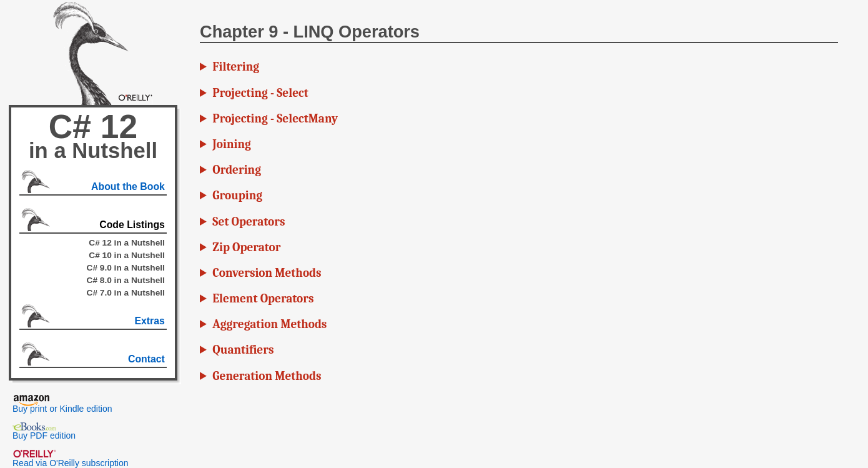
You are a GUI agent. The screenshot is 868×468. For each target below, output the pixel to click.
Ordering (237, 170)
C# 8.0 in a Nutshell (126, 280)
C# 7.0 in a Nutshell (126, 293)
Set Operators (249, 222)
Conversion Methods (267, 273)
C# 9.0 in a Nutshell (126, 268)
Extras (149, 321)
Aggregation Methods (269, 324)
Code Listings (132, 225)
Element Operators (263, 299)
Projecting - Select (260, 93)
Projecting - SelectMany (275, 119)
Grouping (237, 196)
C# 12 (93, 127)
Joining (231, 144)
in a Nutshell (93, 151)
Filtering (236, 67)
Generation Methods (267, 376)
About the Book (128, 187)
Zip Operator (246, 247)
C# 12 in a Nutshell (127, 243)
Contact (146, 359)
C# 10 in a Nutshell (127, 255)
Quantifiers (243, 350)
